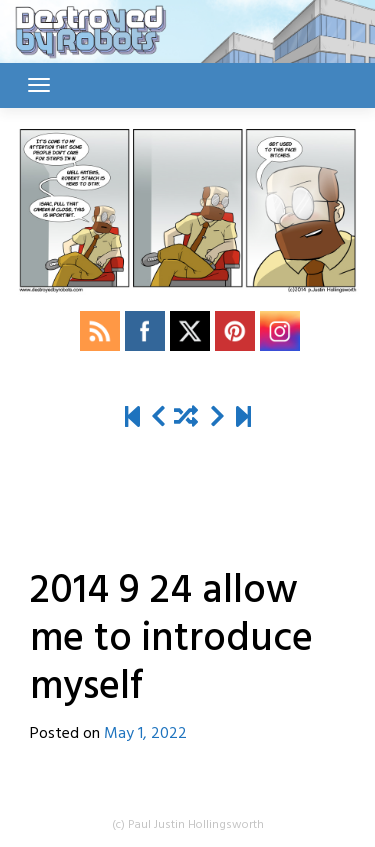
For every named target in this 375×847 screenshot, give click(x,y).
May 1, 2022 (145, 734)
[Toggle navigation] (39, 85)
